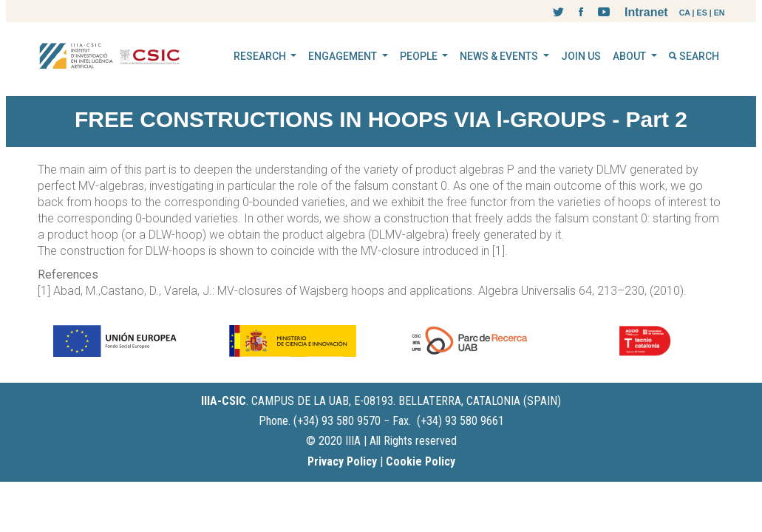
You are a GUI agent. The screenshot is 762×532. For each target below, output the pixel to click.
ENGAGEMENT (344, 56)
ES (702, 13)
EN (720, 13)
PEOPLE (420, 56)
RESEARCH (261, 56)
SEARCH (694, 56)
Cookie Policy (421, 461)
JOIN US (581, 56)
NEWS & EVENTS (500, 56)
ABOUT (630, 56)
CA (685, 13)
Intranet (646, 12)
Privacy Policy (342, 461)
